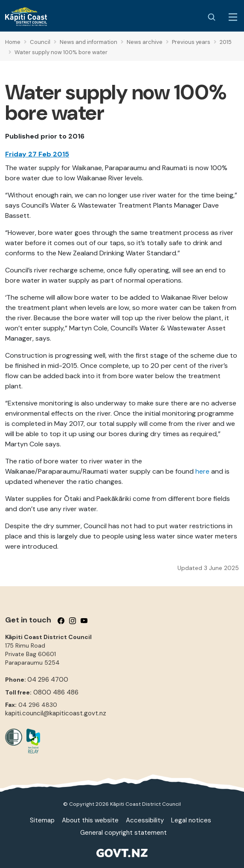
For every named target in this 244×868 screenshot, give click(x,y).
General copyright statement (123, 833)
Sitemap (42, 820)
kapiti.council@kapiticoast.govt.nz (56, 713)
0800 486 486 (56, 692)
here (202, 471)
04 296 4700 (48, 680)
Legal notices (191, 820)
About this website (90, 820)
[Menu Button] (233, 17)
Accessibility (145, 820)
